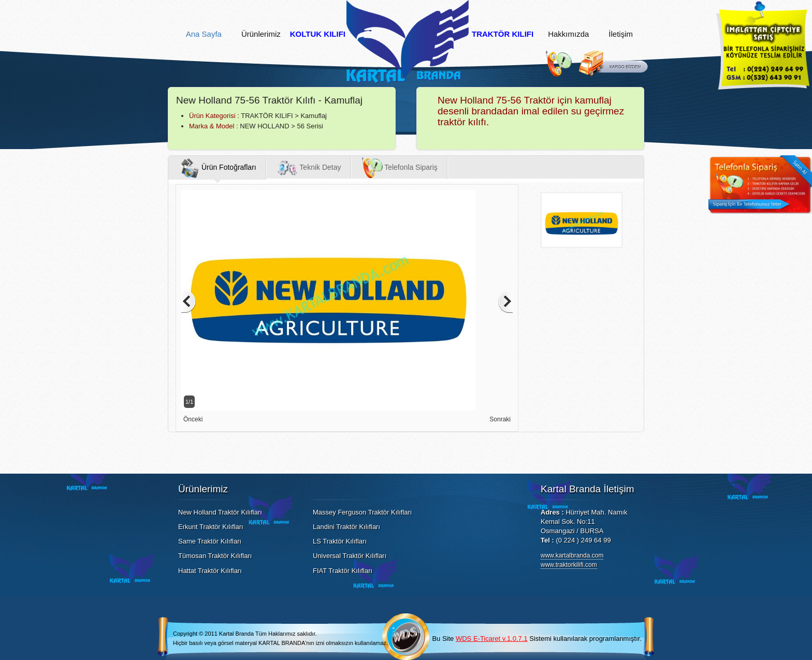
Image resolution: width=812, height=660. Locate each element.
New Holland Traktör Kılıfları (220, 512)
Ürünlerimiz (261, 34)
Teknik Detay (309, 168)
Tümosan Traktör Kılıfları (215, 556)
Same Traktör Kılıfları (210, 541)
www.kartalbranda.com (572, 555)
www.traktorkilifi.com (569, 565)
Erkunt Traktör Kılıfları (211, 527)
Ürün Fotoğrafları (218, 168)
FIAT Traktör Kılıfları (343, 571)
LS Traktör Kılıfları (340, 541)
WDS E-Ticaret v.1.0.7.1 (492, 639)
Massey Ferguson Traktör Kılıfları (362, 512)
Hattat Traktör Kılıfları (210, 571)
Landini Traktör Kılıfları (346, 527)
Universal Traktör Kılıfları (350, 556)
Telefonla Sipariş (400, 168)
